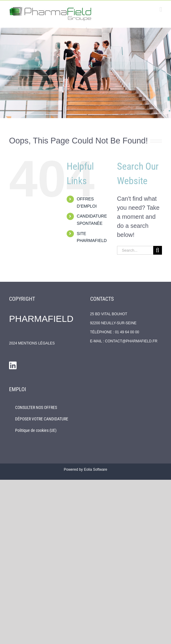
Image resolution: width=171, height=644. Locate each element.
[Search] (158, 250)
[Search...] (135, 250)
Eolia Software (95, 470)
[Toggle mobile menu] (161, 9)
